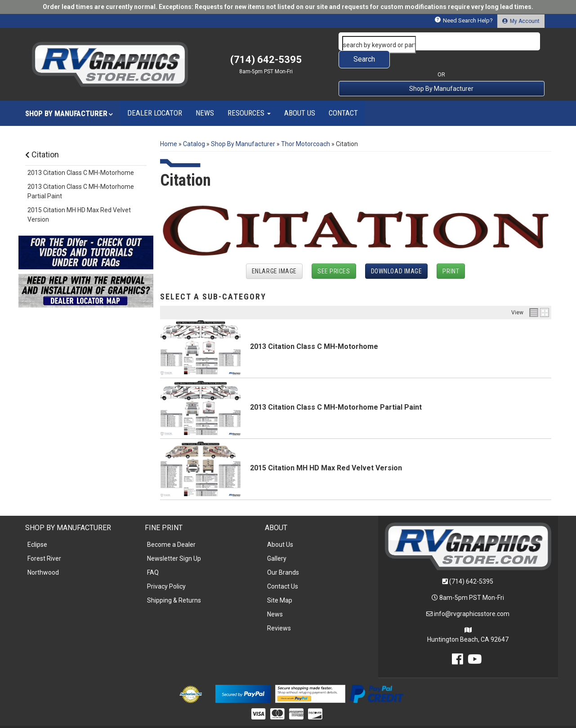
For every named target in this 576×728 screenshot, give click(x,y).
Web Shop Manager (357, 717)
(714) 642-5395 (471, 563)
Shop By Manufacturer (441, 71)
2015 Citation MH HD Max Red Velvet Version (326, 450)
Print (451, 253)
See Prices (334, 253)
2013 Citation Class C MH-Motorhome (314, 328)
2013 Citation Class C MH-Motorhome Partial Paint (336, 389)
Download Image (397, 253)
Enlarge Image (274, 253)
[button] (442, 41)
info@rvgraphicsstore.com (472, 596)
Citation (42, 136)
